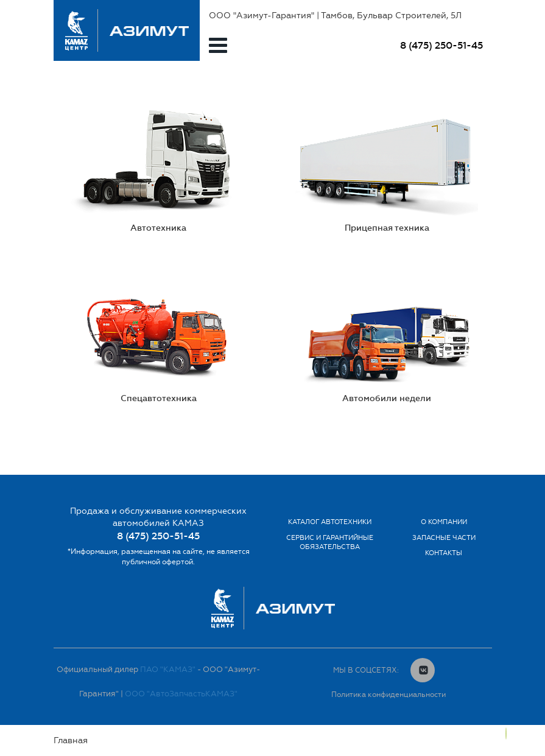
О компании (444, 522)
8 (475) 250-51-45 (441, 45)
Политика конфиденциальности (389, 695)
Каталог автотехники (330, 522)
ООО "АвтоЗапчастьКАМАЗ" (181, 694)
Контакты (444, 553)
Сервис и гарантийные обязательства (330, 543)
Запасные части (444, 538)
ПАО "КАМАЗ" (168, 669)
